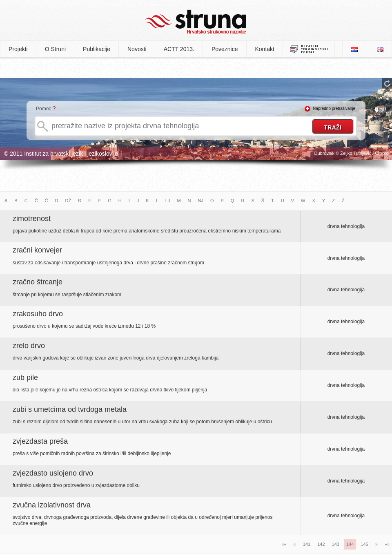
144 (350, 544)
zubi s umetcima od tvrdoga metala (70, 409)
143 (336, 544)
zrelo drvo (29, 346)
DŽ (68, 201)
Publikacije (97, 49)
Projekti (18, 49)
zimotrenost (32, 219)
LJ (168, 201)
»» (387, 544)
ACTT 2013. (179, 49)
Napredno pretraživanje (334, 108)
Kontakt (265, 49)
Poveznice (225, 49)
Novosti (137, 49)
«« (284, 544)
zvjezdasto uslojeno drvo (53, 473)
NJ (201, 201)
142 (321, 544)
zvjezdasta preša (40, 441)
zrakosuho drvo (38, 314)
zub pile (25, 378)
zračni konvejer (37, 250)
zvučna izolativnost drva (52, 505)
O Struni (55, 49)
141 (307, 544)
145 (364, 544)
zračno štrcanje (38, 282)
